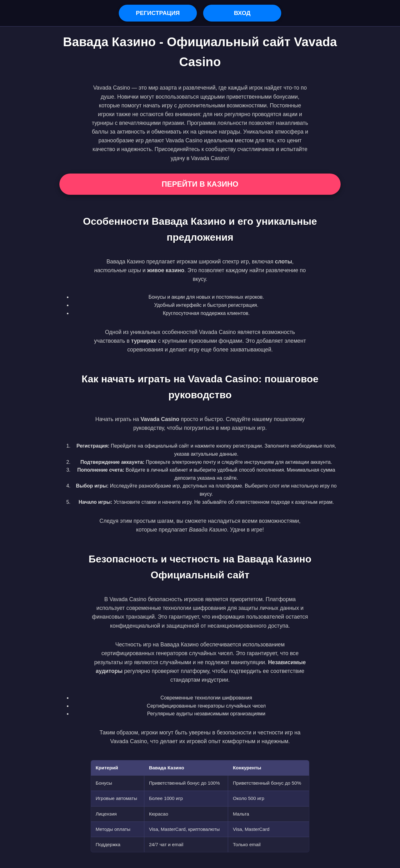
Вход (242, 13)
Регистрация (158, 13)
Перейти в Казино (200, 184)
